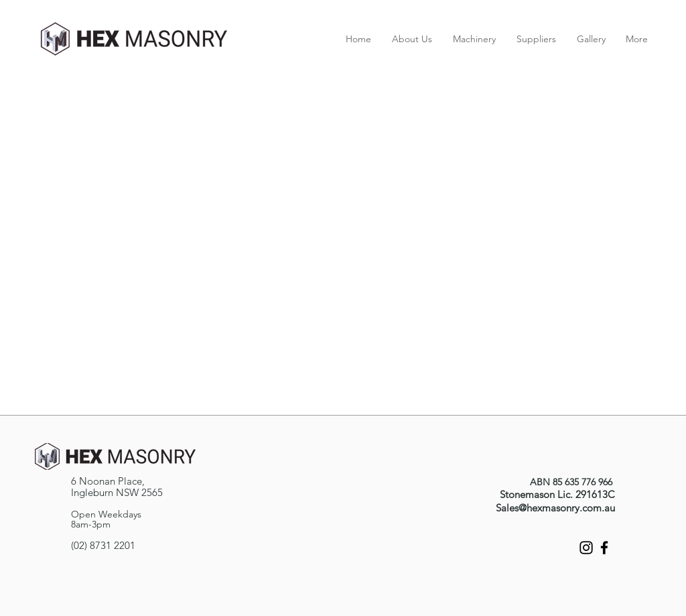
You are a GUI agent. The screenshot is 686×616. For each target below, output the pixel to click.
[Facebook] (604, 548)
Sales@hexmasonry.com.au (555, 508)
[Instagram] (586, 548)
